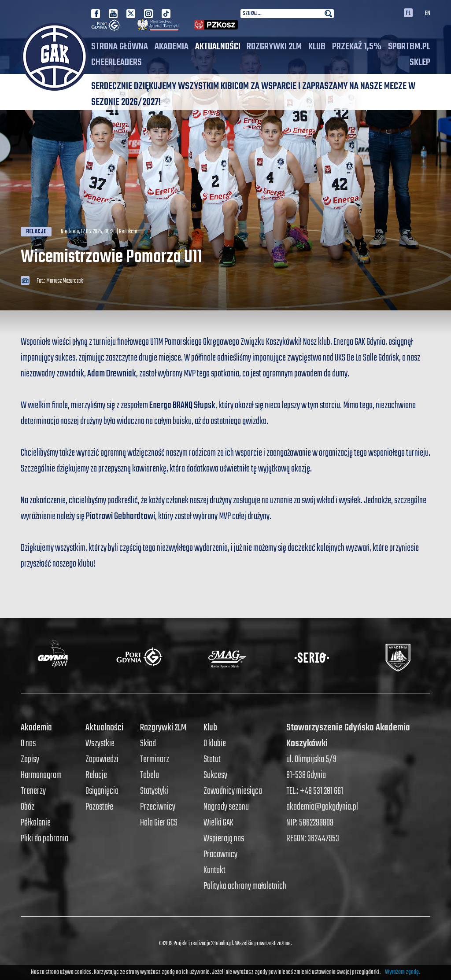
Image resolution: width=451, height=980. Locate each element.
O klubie (215, 744)
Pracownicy (220, 855)
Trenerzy (33, 791)
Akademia (172, 47)
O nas (28, 744)
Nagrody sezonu (226, 807)
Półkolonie (36, 823)
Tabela (150, 775)
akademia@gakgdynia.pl (322, 807)
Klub (317, 47)
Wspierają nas (224, 839)
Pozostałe (99, 807)
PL (408, 13)
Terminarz (155, 759)
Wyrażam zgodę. (403, 972)
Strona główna (120, 47)
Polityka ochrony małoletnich (245, 886)
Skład (148, 744)
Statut (212, 759)
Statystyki (154, 791)
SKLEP (420, 63)
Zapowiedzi (102, 759)
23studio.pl (222, 944)
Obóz (28, 807)
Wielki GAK (218, 823)
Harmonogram (41, 775)
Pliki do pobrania (44, 839)
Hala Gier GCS (159, 823)
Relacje (36, 232)
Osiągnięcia (102, 791)
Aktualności (218, 47)
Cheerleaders (116, 63)
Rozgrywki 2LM (274, 47)
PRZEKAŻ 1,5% (357, 47)
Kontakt (214, 870)
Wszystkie (100, 744)
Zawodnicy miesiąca (233, 791)
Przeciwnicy (158, 807)
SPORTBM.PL (409, 47)
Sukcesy (215, 775)
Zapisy (30, 759)
